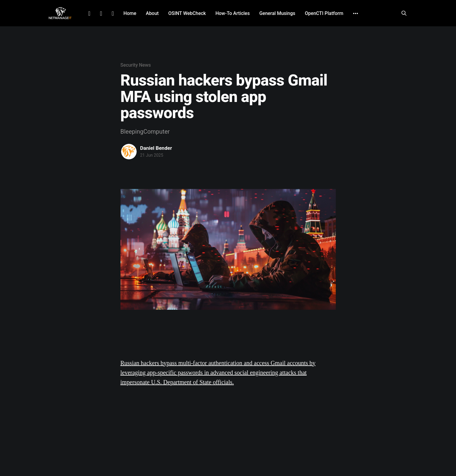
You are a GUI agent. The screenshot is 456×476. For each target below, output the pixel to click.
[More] (356, 13)
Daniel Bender (156, 148)
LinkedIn (89, 13)
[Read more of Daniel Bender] (129, 152)
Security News (136, 65)
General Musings (277, 13)
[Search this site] (404, 13)
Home (130, 13)
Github (113, 13)
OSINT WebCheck (187, 13)
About (152, 13)
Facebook (101, 13)
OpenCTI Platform (324, 13)
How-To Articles (232, 13)
